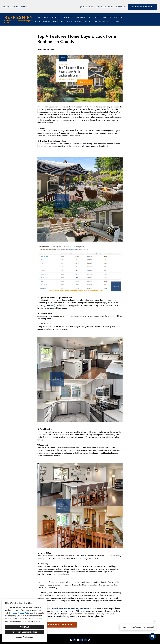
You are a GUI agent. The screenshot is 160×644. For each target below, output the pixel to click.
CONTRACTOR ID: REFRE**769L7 (110, 7)
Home (38, 17)
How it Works (52, 17)
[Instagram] (82, 640)
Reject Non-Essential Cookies (24, 632)
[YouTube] (78, 640)
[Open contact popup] (152, 636)
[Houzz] (71, 640)
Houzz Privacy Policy (21, 613)
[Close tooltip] (154, 622)
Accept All (24, 627)
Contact (116, 22)
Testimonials (101, 22)
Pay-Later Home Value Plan (77, 17)
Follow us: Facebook (142, 7)
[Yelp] (85, 640)
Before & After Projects (108, 17)
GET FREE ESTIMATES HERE (57, 625)
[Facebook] (75, 640)
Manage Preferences (24, 637)
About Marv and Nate (79, 22)
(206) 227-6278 (87, 7)
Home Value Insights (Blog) (49, 22)
